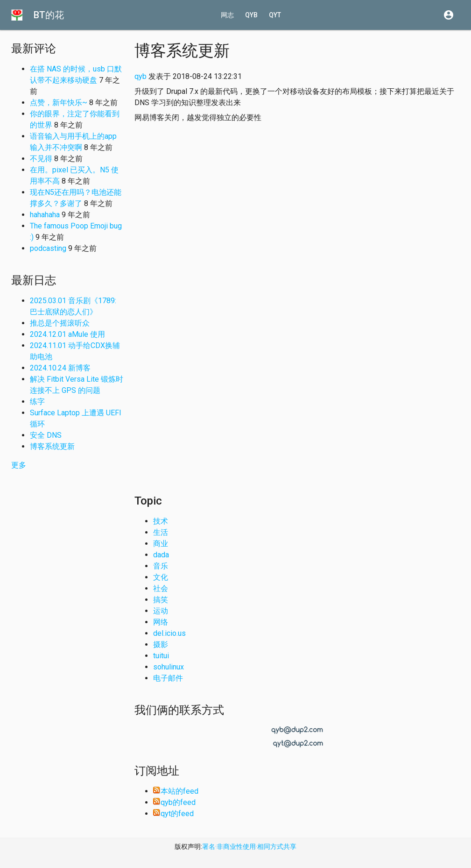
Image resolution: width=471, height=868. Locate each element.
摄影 (161, 644)
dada (161, 555)
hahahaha (45, 215)
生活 (161, 532)
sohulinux (169, 667)
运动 (161, 611)
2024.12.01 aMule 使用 (67, 334)
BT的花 (49, 15)
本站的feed (176, 791)
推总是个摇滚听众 (60, 323)
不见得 (41, 159)
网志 (227, 15)
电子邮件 (168, 678)
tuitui (161, 656)
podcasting (48, 248)
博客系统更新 (52, 446)
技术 (161, 521)
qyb (251, 15)
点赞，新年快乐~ (59, 103)
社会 (161, 588)
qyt (275, 15)
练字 (37, 402)
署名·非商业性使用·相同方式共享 (249, 847)
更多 (19, 465)
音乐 (161, 566)
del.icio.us (169, 633)
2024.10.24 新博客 (60, 368)
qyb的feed (174, 802)
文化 (161, 577)
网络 (161, 622)
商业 (161, 544)
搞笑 (161, 600)
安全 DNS (46, 435)
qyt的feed (173, 814)
